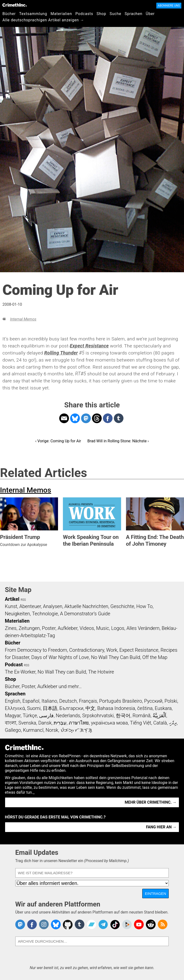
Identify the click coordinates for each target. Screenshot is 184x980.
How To (145, 606)
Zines (11, 628)
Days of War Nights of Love (60, 657)
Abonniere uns (169, 6)
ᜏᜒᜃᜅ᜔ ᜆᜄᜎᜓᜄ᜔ (76, 730)
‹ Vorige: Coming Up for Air (58, 441)
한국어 (123, 716)
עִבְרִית (60, 723)
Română (142, 716)
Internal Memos (23, 319)
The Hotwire (101, 672)
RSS (23, 600)
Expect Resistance (139, 650)
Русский (153, 701)
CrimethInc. (15, 5)
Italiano (49, 701)
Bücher (9, 14)
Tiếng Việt (140, 723)
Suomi (34, 708)
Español (31, 701)
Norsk (52, 730)
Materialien (61, 14)
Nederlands (68, 716)
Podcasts (84, 14)
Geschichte (122, 606)
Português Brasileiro (121, 701)
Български (71, 708)
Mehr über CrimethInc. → (151, 802)
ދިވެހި (173, 723)
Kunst (11, 606)
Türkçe (30, 716)
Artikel (12, 599)
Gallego (13, 730)
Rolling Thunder (61, 353)
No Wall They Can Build (116, 657)
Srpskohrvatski (98, 716)
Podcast (14, 665)
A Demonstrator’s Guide (85, 614)
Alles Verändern (143, 628)
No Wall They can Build (62, 672)
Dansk (45, 723)
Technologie (45, 614)
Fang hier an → (161, 827)
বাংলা (11, 723)
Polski (171, 701)
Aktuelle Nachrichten (86, 606)
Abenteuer (30, 606)
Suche (115, 14)
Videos (87, 628)
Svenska (27, 723)
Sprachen (133, 14)
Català (160, 723)
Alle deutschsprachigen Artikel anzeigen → (43, 20)
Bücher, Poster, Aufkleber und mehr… (43, 686)
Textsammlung (33, 14)
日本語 (50, 708)
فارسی (46, 716)
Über (150, 14)
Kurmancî (33, 730)
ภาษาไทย (79, 723)
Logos (118, 628)
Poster (49, 628)
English (13, 701)
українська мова (109, 723)
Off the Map (155, 657)
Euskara (163, 708)
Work (112, 650)
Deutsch (68, 701)
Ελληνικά (15, 708)
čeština (145, 708)
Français (88, 701)
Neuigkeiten (17, 614)
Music (103, 628)
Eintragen (156, 894)
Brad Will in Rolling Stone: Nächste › (118, 441)
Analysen (53, 606)
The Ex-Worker (20, 672)
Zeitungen (29, 628)
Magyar (13, 716)
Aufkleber (67, 628)
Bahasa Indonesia (116, 708)
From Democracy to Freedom (36, 650)
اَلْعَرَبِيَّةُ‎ (159, 716)
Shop (101, 14)
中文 (90, 708)
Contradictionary (87, 650)
